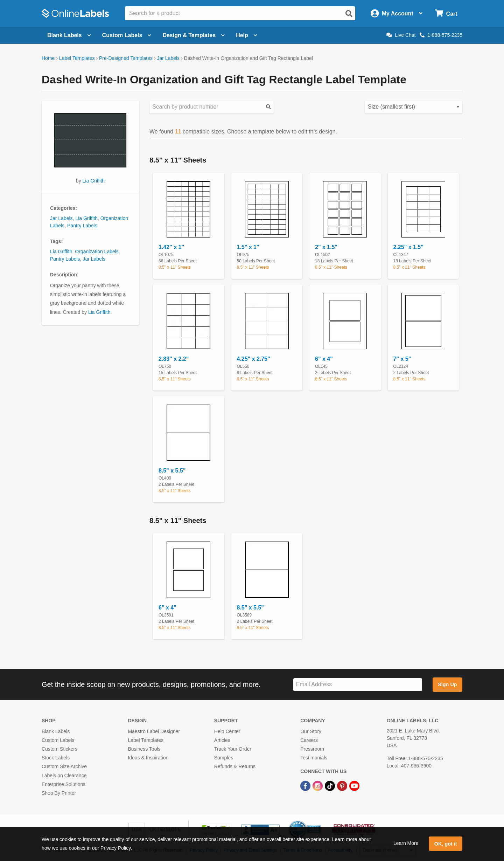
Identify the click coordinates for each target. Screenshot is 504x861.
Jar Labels (168, 58)
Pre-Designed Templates (126, 58)
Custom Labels (58, 740)
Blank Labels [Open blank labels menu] (69, 35)
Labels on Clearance (64, 776)
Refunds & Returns (235, 766)
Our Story (311, 731)
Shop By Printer (59, 793)
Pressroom (312, 749)
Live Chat (401, 35)
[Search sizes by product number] (212, 107)
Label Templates (77, 58)
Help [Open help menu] (247, 35)
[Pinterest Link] (343, 786)
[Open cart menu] (446, 13)
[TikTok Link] (331, 786)
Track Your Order (233, 749)
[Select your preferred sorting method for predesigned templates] (414, 107)
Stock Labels (56, 758)
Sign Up (447, 684)
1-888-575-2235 (441, 35)
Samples (224, 758)
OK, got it (446, 844)
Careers (309, 740)
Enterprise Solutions (64, 784)
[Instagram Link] (318, 786)
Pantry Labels (82, 226)
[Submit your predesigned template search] (268, 107)
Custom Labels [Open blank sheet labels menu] (127, 35)
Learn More (406, 843)
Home (48, 58)
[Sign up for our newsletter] (358, 685)
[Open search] (349, 14)
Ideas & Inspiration (148, 758)
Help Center (227, 731)
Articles (222, 740)
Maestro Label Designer (154, 731)
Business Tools (144, 749)
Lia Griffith (94, 181)
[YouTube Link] (354, 786)
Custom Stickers (59, 749)
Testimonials (314, 758)
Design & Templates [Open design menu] (194, 35)
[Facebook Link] (306, 786)
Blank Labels (56, 731)
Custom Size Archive (64, 766)
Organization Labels (97, 252)
